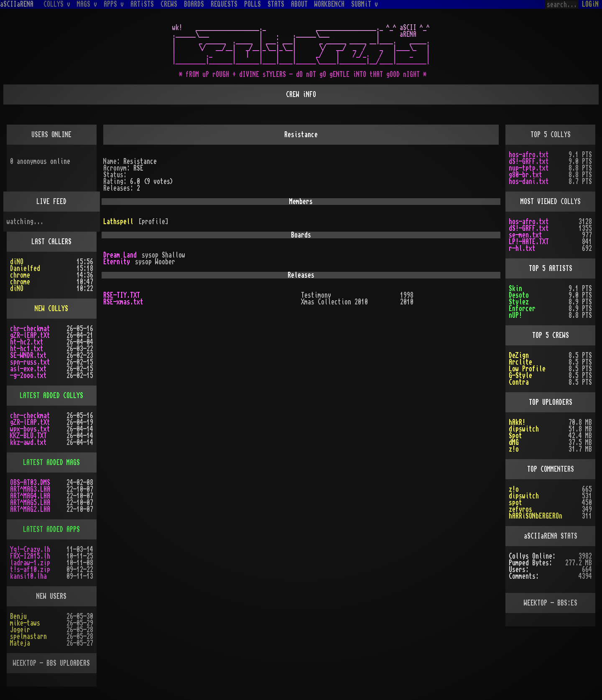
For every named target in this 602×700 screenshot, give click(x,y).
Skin (515, 289)
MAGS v (87, 4)
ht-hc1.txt (27, 349)
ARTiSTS (142, 4)
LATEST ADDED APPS (51, 529)
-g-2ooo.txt (28, 376)
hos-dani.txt (529, 181)
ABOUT (299, 4)
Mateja (20, 643)
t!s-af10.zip (30, 570)
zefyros (520, 509)
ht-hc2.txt (27, 342)
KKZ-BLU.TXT (28, 436)
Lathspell (118, 222)
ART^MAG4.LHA (30, 496)
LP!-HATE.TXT (529, 242)
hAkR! (517, 422)
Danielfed (25, 268)
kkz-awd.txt (28, 442)
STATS (276, 4)
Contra (519, 382)
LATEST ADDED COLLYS (51, 396)
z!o (514, 449)
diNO (17, 262)
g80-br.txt (525, 175)
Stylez (519, 302)
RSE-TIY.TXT (122, 295)
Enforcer (522, 309)
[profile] (153, 222)
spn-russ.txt (30, 362)
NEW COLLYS (51, 309)
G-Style (520, 376)
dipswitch (524, 429)
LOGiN (590, 4)
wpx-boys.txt (30, 429)
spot (515, 503)
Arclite (520, 362)
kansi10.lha (28, 576)
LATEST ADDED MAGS (51, 462)
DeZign (519, 355)
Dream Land (120, 255)
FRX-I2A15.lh (30, 556)
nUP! (515, 315)
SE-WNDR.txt (28, 355)
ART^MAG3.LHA (30, 489)
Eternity (117, 262)
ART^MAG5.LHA (30, 503)
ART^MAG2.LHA (30, 509)
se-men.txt (525, 235)
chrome (20, 275)
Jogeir (20, 630)
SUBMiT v (365, 4)
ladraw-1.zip (30, 563)
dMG (514, 442)
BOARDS (194, 4)
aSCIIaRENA (17, 4)
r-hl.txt (522, 248)
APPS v (114, 4)
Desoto (519, 295)
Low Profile (527, 369)
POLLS (253, 4)
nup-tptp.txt (529, 168)
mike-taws (25, 623)
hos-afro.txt (529, 155)
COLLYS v (57, 4)
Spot (515, 436)
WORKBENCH (329, 4)
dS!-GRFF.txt (529, 161)
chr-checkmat (30, 329)
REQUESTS (224, 4)
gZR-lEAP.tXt (30, 335)
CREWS (169, 4)
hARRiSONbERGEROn (536, 516)
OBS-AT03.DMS (30, 483)
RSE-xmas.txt (123, 302)
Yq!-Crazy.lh (30, 549)
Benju (18, 616)
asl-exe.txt (28, 369)
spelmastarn (28, 636)
